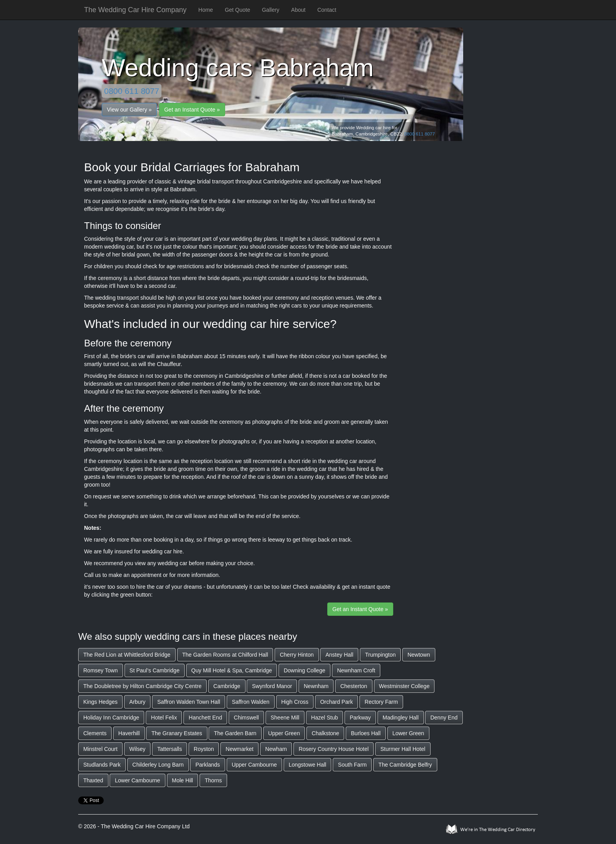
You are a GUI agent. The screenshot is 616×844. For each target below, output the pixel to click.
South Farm (352, 765)
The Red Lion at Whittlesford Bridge (127, 655)
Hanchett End (205, 718)
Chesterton (354, 686)
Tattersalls (170, 749)
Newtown (419, 655)
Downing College (304, 670)
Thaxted (93, 780)
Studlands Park (102, 765)
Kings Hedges (100, 702)
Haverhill (129, 733)
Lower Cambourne (137, 780)
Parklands (207, 765)
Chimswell (246, 718)
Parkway (360, 718)
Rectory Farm (381, 702)
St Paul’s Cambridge (155, 670)
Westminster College (404, 686)
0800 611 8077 (132, 91)
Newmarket (239, 749)
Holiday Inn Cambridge (111, 718)
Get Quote (237, 10)
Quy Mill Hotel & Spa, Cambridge (232, 670)
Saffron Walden (251, 702)
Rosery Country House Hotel (334, 749)
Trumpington (380, 655)
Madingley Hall (401, 718)
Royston (204, 749)
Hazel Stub (324, 718)
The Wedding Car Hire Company (135, 10)
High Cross (295, 702)
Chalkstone (325, 733)
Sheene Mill (285, 718)
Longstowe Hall (308, 765)
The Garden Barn (235, 733)
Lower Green (408, 733)
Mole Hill (183, 780)
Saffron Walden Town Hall (189, 702)
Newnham (316, 686)
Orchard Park (336, 702)
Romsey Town (101, 670)
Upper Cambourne (254, 765)
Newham (276, 749)
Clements (95, 733)
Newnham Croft (356, 670)
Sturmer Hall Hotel (403, 749)
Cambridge (227, 686)
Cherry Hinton (297, 655)
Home (206, 10)
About (298, 10)
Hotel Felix (164, 718)
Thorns (213, 780)
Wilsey (137, 749)
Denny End (444, 718)
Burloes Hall (366, 733)
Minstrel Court (100, 749)
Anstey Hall (339, 655)
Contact (327, 10)
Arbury (137, 702)
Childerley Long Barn (158, 765)
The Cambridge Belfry (405, 765)
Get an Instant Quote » (192, 110)
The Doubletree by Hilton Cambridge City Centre (142, 686)
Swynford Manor (272, 686)
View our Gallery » (129, 110)
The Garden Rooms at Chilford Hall (225, 655)
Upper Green (284, 733)
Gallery (271, 10)
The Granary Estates (177, 733)
